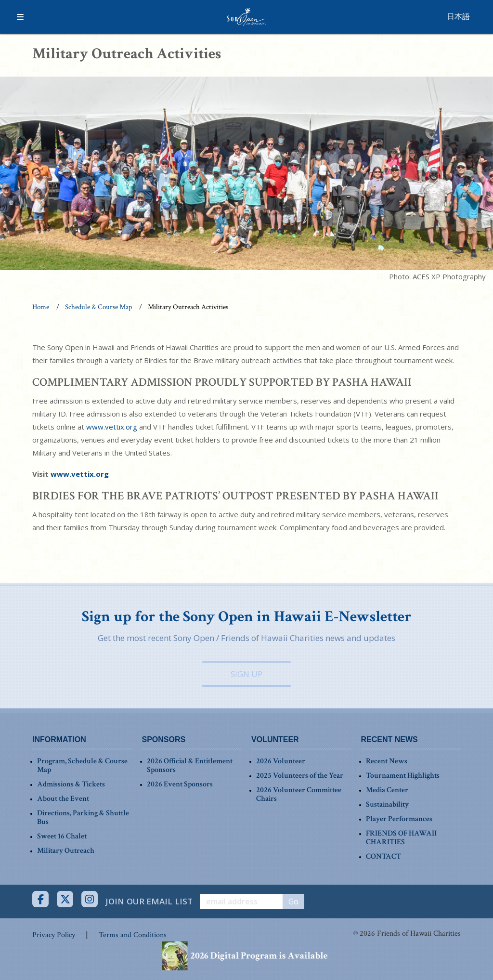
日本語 (458, 17)
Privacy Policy (54, 935)
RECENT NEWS (389, 739)
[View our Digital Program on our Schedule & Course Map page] (246, 955)
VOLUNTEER (275, 739)
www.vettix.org (112, 427)
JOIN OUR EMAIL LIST (149, 901)
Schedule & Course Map (98, 307)
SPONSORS (164, 739)
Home (41, 307)
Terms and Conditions (133, 935)
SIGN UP (246, 674)
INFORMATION (59, 739)
